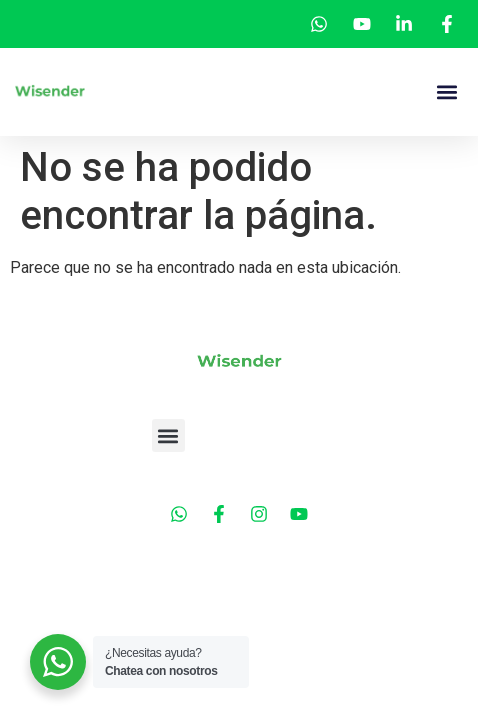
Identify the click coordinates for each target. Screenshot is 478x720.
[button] (446, 92)
